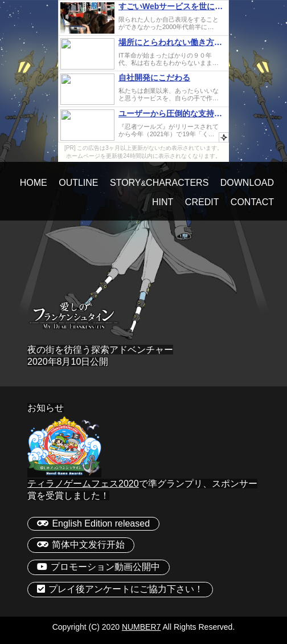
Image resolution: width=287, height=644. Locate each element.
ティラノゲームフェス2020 (83, 484)
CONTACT (252, 202)
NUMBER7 (141, 627)
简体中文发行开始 (81, 545)
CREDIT (202, 202)
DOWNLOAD (247, 183)
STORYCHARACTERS (159, 183)
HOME (34, 183)
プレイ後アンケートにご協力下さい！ (120, 589)
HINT (163, 202)
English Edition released (93, 523)
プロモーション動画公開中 (99, 567)
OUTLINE (78, 183)
